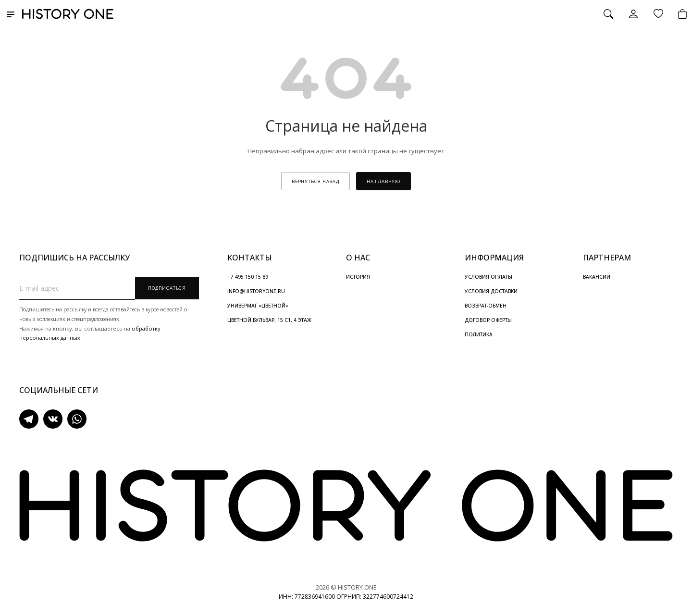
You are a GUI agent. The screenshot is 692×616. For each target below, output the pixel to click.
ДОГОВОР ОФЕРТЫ (488, 320)
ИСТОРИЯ (358, 277)
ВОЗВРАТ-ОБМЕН (486, 306)
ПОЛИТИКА (479, 334)
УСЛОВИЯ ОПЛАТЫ (488, 277)
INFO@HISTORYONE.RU (256, 291)
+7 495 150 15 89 (248, 277)
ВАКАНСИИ (597, 277)
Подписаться (167, 288)
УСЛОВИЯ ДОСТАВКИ (491, 291)
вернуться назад (315, 181)
